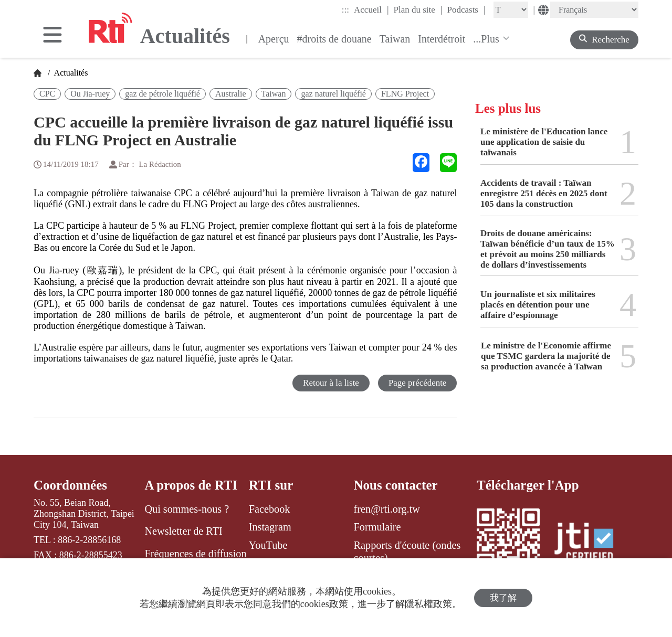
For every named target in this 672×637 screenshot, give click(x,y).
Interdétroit (442, 39)
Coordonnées (70, 485)
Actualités (70, 73)
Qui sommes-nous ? (187, 509)
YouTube (268, 545)
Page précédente (417, 383)
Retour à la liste (330, 383)
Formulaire (377, 527)
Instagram (270, 527)
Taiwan (395, 39)
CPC (47, 94)
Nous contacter (396, 485)
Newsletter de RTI (183, 531)
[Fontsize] (511, 10)
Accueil (371, 9)
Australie (231, 94)
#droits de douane (334, 39)
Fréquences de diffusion (195, 554)
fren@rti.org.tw (387, 509)
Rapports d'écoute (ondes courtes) (407, 551)
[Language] (594, 10)
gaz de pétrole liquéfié (162, 94)
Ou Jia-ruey (90, 94)
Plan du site (418, 9)
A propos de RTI (191, 485)
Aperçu (274, 39)
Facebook (270, 509)
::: (345, 10)
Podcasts (466, 9)
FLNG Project (405, 94)
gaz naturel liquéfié (333, 94)
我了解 (503, 598)
